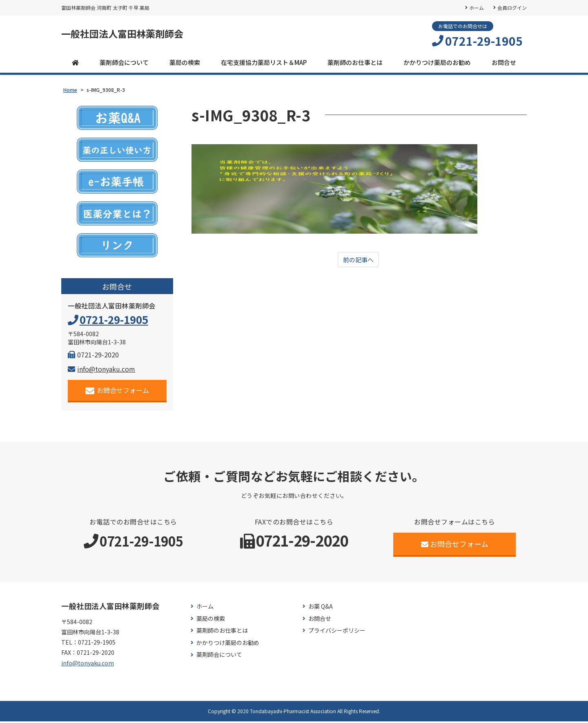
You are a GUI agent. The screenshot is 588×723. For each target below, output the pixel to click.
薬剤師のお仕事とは (355, 64)
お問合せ (504, 64)
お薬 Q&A (321, 608)
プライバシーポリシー (337, 632)
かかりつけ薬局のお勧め (437, 64)
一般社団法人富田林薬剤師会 (130, 35)
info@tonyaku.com (101, 370)
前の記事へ (359, 261)
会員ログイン (512, 8)
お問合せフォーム (117, 392)
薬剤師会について (124, 64)
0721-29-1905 (484, 41)
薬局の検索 (185, 64)
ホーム (476, 8)
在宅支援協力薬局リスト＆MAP (264, 64)
